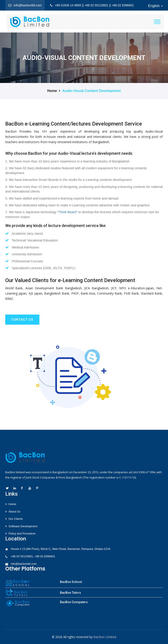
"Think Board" (67, 212)
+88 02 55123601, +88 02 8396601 (33, 556)
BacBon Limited (105, 637)
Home (52, 91)
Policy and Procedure (22, 533)
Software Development (23, 526)
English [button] (155, 6)
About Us (14, 512)
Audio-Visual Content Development (92, 91)
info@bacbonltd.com (24, 564)
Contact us (22, 320)
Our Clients (16, 519)
